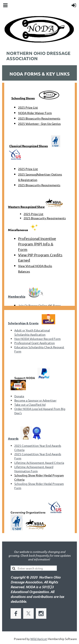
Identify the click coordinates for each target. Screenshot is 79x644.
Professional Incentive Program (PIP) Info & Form (37, 244)
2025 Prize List (28, 107)
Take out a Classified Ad (30, 404)
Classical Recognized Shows (29, 146)
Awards (13, 438)
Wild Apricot (39, 639)
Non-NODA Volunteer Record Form (37, 339)
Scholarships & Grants (23, 323)
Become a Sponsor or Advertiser (35, 400)
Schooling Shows (23, 98)
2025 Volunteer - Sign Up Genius (39, 124)
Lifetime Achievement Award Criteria (39, 463)
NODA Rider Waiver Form (35, 113)
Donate (19, 396)
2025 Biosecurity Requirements (39, 118)
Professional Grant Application (35, 343)
